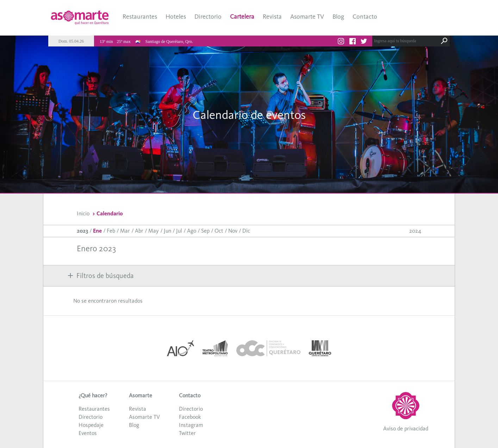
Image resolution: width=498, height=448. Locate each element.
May (154, 231)
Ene (97, 231)
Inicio (83, 213)
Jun (167, 231)
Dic (246, 231)
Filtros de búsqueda (101, 276)
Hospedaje (91, 425)
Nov (233, 231)
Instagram (191, 425)
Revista (272, 17)
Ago (192, 231)
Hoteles (176, 17)
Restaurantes (140, 17)
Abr (139, 231)
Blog (338, 17)
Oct (219, 231)
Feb (111, 231)
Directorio (208, 17)
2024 (415, 231)
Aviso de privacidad (406, 428)
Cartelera (242, 17)
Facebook (190, 417)
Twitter (187, 433)
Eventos (88, 433)
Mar (125, 231)
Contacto (365, 17)
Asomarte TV (307, 17)
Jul (179, 231)
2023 (82, 231)
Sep (205, 231)
